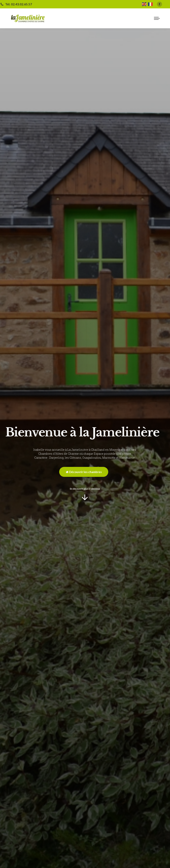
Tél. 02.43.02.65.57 (16, 4)
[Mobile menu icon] (157, 18)
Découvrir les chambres (84, 472)
